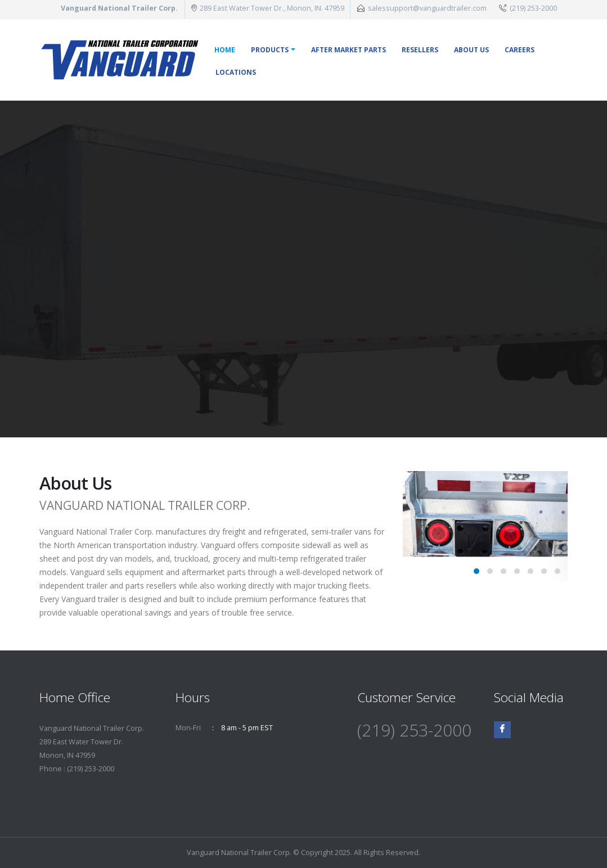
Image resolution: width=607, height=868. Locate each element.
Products (270, 50)
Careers (520, 50)
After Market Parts (349, 50)
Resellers (420, 50)
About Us (471, 50)
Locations (236, 72)
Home (225, 50)
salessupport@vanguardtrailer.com (427, 8)
